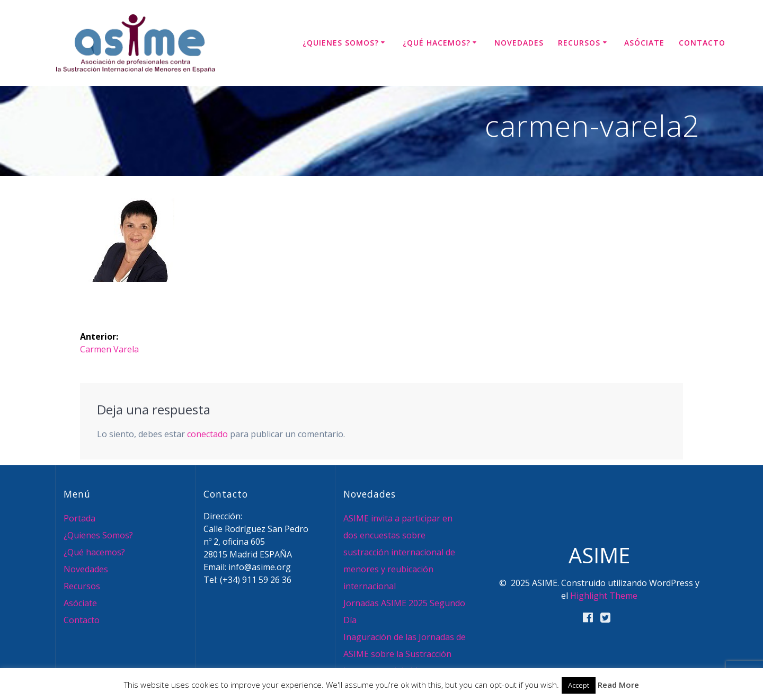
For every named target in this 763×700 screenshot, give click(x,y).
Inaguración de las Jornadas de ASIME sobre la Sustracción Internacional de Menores (405, 654)
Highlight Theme (604, 596)
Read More (618, 685)
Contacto (702, 43)
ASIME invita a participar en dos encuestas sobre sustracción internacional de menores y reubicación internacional (399, 552)
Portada (79, 518)
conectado (207, 434)
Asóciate (644, 43)
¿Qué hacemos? (437, 43)
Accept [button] (579, 685)
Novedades (519, 43)
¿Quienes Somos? (341, 43)
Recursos (579, 43)
